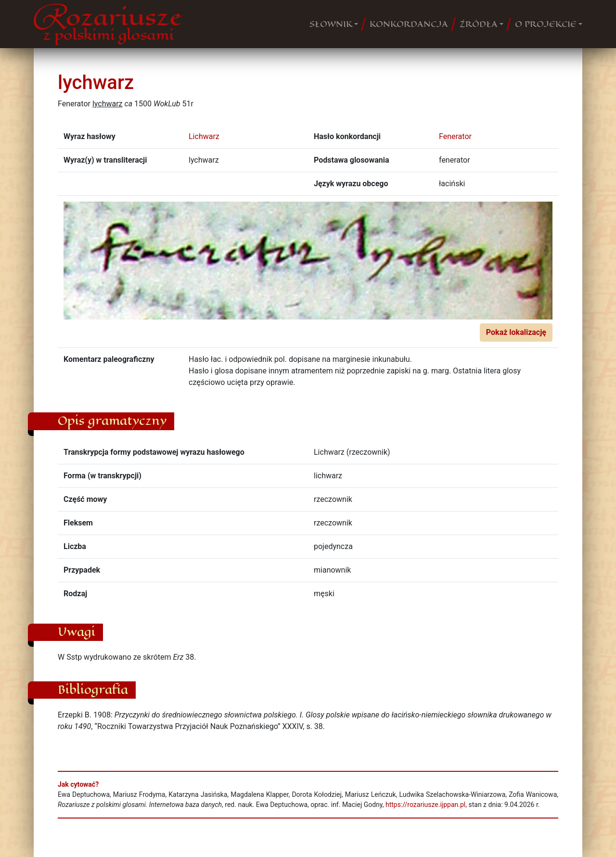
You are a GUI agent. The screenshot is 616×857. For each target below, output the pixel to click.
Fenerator (455, 136)
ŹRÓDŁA (479, 24)
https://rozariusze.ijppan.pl (425, 805)
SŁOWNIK (331, 24)
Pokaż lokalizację (516, 332)
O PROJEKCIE (546, 24)
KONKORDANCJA (409, 24)
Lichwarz (204, 136)
